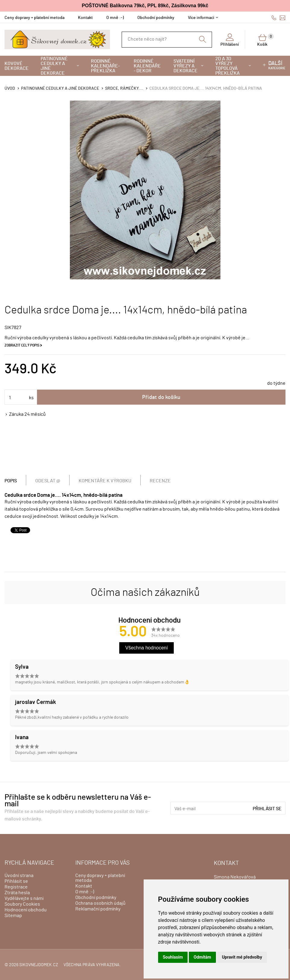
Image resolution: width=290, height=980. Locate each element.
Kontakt (85, 18)
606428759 (274, 18)
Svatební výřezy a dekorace (186, 66)
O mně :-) (115, 18)
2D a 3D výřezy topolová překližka (228, 66)
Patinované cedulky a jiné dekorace (54, 66)
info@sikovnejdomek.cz (282, 18)
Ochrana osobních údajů (100, 903)
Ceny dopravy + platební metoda (34, 18)
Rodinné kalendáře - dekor (147, 66)
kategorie (277, 65)
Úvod (10, 89)
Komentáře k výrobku (105, 481)
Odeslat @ (48, 481)
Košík (265, 40)
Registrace (16, 887)
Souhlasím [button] (173, 957)
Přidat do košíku (161, 397)
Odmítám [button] (202, 957)
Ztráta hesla (17, 893)
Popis (11, 481)
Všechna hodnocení (147, 648)
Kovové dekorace (17, 66)
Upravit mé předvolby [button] (242, 957)
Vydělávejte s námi (24, 898)
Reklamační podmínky (98, 909)
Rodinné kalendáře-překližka (105, 66)
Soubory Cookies (22, 904)
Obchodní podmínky (156, 18)
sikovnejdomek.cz (39, 965)
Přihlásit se (267, 809)
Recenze (160, 481)
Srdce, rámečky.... (124, 89)
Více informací (201, 18)
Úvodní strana (19, 876)
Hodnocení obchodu (26, 910)
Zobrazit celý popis (22, 345)
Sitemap (13, 916)
